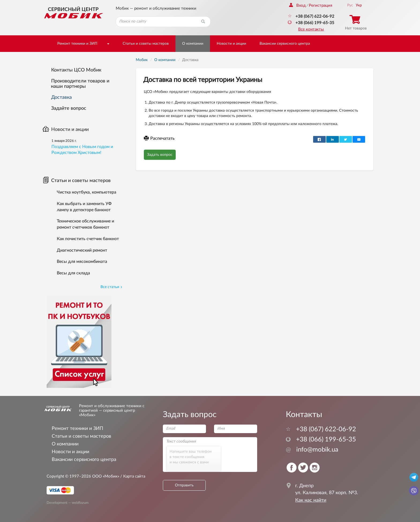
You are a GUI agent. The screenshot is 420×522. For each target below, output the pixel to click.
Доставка (61, 97)
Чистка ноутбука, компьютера (87, 192)
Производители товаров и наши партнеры (80, 84)
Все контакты (311, 29)
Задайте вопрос (69, 108)
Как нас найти (311, 500)
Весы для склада (73, 273)
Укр (359, 5)
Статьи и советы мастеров (146, 44)
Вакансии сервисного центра (285, 44)
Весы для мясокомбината (82, 262)
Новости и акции (231, 44)
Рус (350, 5)
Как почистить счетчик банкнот (88, 239)
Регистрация (320, 5)
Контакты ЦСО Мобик (76, 70)
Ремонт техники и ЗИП (77, 44)
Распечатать (159, 138)
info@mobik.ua (312, 450)
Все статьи (111, 287)
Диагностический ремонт (82, 250)
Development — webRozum (68, 503)
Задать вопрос (160, 155)
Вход (297, 5)
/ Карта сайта (132, 476)
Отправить (184, 485)
